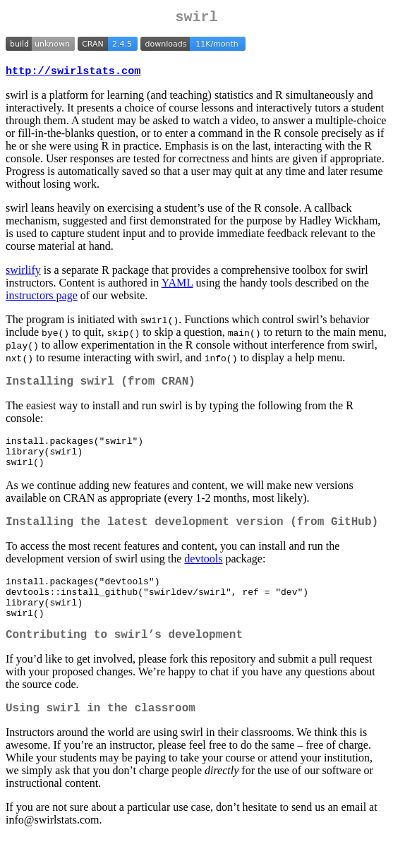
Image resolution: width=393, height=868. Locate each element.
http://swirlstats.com (73, 75)
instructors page (42, 300)
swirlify (23, 274)
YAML (177, 287)
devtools (203, 575)
